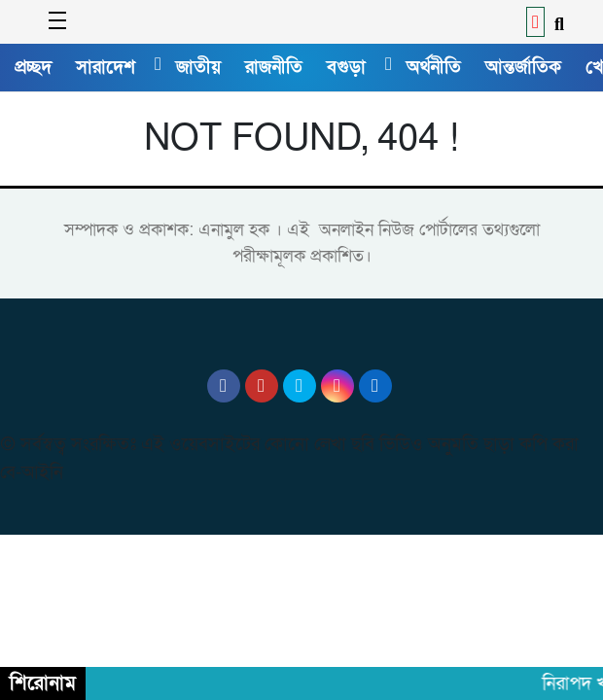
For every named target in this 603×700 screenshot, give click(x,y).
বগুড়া (346, 67)
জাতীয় (198, 67)
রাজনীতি (274, 67)
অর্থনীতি (434, 67)
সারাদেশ (106, 67)
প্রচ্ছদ (33, 67)
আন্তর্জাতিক (523, 67)
